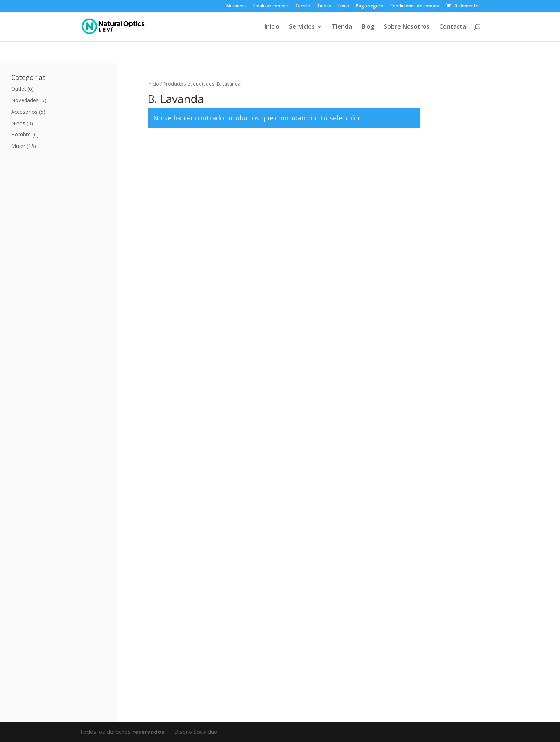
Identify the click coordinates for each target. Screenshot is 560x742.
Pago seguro (370, 6)
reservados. (150, 732)
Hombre (21, 134)
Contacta (453, 27)
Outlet (19, 89)
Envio (344, 6)
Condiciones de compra (415, 6)
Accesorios (24, 112)
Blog (368, 27)
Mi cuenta (237, 6)
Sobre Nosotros (407, 27)
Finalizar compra (271, 6)
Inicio (272, 27)
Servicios (302, 27)
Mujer (18, 146)
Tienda (324, 6)
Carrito (303, 6)
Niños (18, 123)
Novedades (25, 100)
